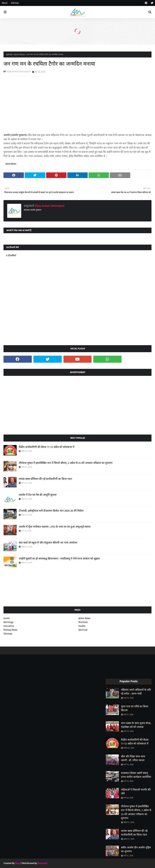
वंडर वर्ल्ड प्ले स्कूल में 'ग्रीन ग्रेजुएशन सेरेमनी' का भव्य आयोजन (48, 543)
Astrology (8, 622)
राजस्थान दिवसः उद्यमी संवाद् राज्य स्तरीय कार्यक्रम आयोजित (136, 775)
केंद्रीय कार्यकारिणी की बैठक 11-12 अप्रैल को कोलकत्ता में (47, 447)
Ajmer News (84, 618)
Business (83, 622)
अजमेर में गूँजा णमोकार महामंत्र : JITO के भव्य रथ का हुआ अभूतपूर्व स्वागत (55, 527)
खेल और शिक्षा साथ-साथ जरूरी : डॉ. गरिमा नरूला (133, 758)
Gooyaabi (43, 863)
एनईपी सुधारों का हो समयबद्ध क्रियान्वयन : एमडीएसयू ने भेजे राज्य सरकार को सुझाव (59, 559)
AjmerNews (19, 54)
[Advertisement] (77, 404)
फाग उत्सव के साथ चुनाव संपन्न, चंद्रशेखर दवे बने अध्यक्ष (136, 725)
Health (82, 626)
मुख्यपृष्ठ (9, 54)
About (5, 3)
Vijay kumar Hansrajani (18, 71)
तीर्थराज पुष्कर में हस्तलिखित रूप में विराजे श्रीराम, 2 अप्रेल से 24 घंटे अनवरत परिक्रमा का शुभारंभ (66, 463)
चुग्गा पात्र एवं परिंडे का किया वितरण (135, 708)
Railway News (10, 630)
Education (9, 626)
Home (7, 618)
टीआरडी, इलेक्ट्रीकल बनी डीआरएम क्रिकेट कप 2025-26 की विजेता (51, 511)
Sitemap (15, 3)
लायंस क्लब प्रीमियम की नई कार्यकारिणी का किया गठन (45, 479)
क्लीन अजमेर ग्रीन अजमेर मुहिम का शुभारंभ (136, 850)
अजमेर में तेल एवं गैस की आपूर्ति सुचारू (38, 495)
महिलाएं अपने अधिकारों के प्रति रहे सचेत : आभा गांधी (136, 692)
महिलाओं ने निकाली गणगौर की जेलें (136, 792)
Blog (18, 863)
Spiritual (83, 630)
